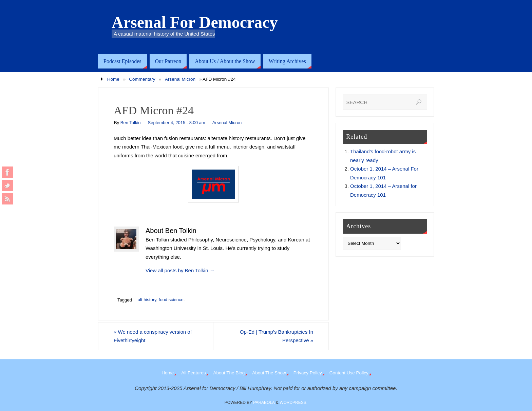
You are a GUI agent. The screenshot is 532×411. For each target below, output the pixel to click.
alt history (147, 300)
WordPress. (293, 403)
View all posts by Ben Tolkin (180, 270)
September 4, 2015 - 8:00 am (177, 123)
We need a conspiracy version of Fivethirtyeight (153, 336)
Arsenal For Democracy (195, 22)
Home (113, 79)
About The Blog (229, 373)
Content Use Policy (349, 373)
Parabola (264, 403)
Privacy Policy (308, 373)
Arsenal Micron (180, 79)
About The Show (269, 373)
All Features (193, 373)
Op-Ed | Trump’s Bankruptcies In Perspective (277, 336)
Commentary (142, 79)
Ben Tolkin (131, 123)
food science (171, 300)
